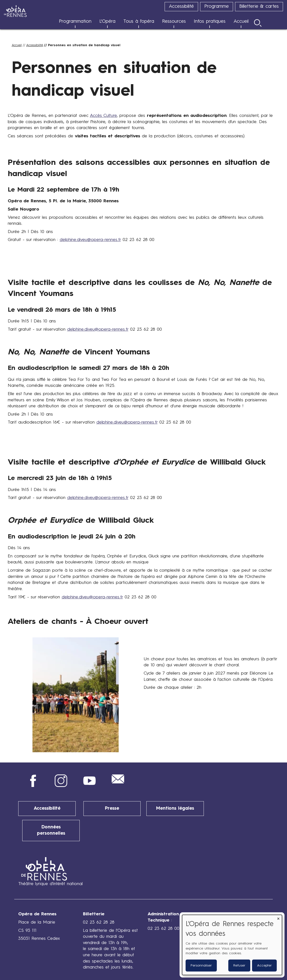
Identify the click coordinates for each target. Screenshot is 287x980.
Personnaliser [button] (201, 966)
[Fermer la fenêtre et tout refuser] (278, 918)
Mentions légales (175, 808)
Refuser (239, 966)
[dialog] (232, 945)
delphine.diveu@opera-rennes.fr (90, 240)
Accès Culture (103, 116)
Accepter (264, 966)
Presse (112, 808)
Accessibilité (47, 808)
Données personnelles (51, 827)
